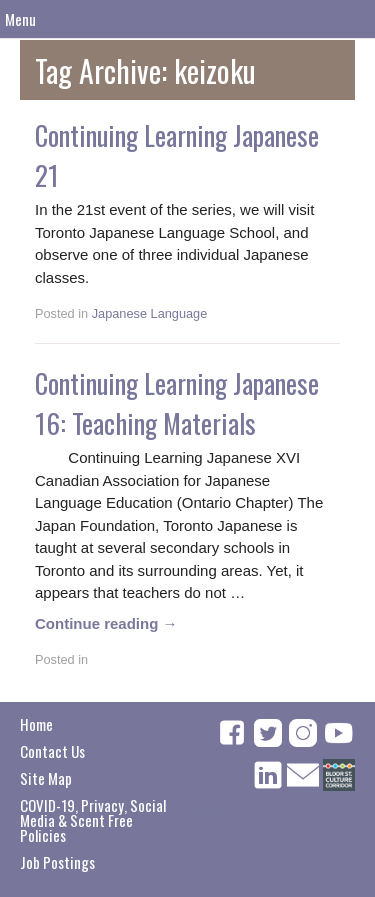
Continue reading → (106, 623)
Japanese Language (150, 313)
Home (36, 724)
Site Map (46, 778)
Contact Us (52, 751)
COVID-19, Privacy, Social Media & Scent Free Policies (93, 820)
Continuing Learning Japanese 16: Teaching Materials (177, 403)
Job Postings (57, 862)
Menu (20, 19)
